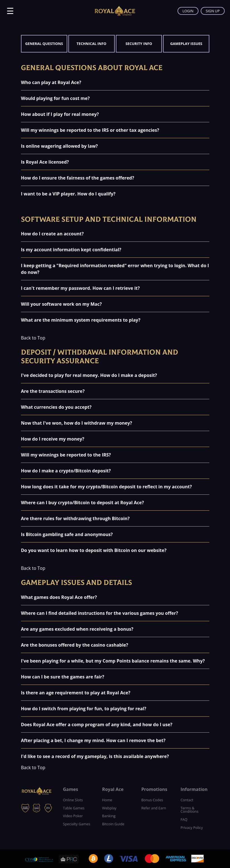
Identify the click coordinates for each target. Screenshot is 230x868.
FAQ (184, 819)
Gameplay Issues (186, 44)
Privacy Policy (192, 828)
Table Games (74, 808)
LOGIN (188, 11)
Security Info (139, 44)
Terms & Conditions (190, 810)
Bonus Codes (152, 800)
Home (107, 800)
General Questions (44, 44)
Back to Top (33, 338)
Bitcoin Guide (113, 824)
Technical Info (91, 44)
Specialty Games (76, 824)
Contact (187, 800)
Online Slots (73, 800)
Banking (109, 816)
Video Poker (73, 816)
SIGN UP (213, 11)
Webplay (109, 808)
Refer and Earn (154, 808)
